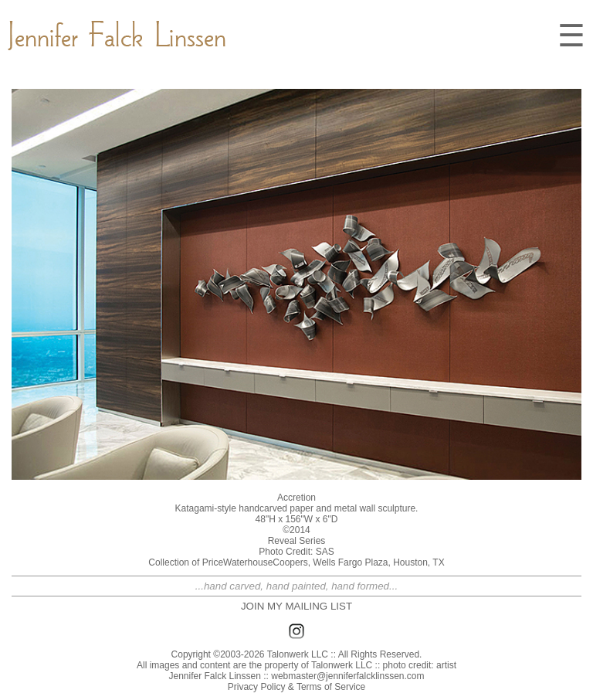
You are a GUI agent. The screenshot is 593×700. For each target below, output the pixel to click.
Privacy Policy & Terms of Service (297, 687)
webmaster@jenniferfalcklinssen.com (347, 676)
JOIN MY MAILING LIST (296, 606)
